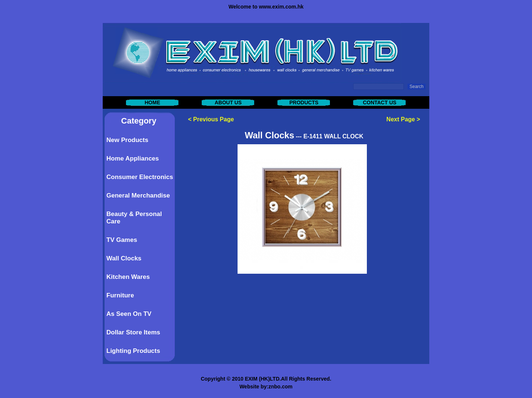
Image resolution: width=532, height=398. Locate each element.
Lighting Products (133, 351)
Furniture (120, 295)
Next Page (401, 119)
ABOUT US (228, 102)
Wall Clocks (124, 258)
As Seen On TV (129, 314)
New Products (127, 140)
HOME (153, 102)
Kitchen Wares (128, 277)
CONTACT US (380, 102)
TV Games (122, 240)
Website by (253, 387)
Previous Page (214, 119)
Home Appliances (133, 158)
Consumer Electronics (140, 177)
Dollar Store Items (133, 332)
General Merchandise (138, 195)
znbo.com (280, 387)
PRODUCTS (304, 102)
